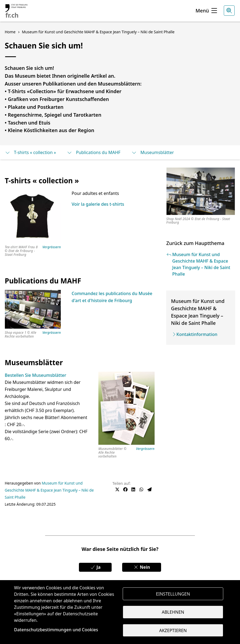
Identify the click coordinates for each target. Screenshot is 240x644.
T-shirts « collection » (31, 152)
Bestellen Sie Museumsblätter (36, 375)
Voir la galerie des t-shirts (98, 204)
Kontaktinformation (197, 334)
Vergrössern (52, 247)
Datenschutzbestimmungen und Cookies (56, 630)
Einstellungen (173, 594)
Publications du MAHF (94, 152)
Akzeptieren (173, 630)
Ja (95, 567)
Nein (142, 567)
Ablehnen (173, 612)
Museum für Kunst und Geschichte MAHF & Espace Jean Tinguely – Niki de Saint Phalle (49, 490)
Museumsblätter (153, 152)
